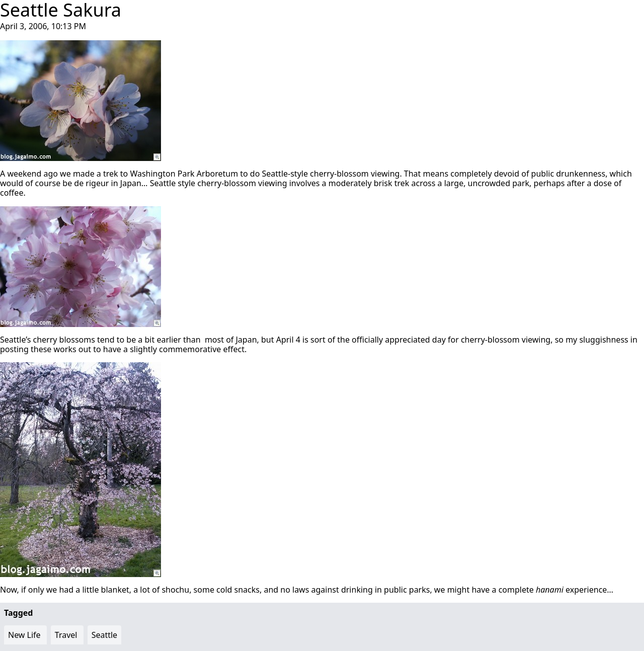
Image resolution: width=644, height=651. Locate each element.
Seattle (105, 635)
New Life (24, 635)
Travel (66, 635)
